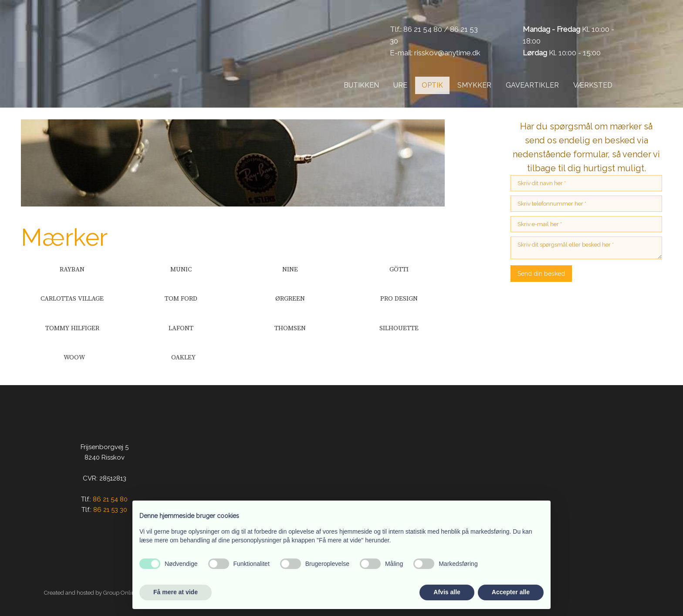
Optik (432, 85)
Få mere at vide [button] (176, 592)
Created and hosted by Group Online (91, 593)
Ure (400, 85)
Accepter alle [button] (511, 592)
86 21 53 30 (110, 510)
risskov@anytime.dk (447, 53)
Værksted (593, 85)
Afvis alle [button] (447, 592)
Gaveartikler (532, 85)
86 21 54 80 (423, 29)
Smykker (474, 85)
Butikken (361, 85)
